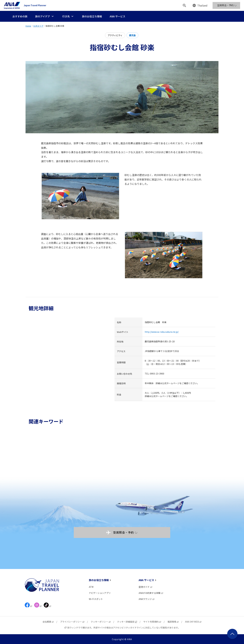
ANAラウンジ (147, 599)
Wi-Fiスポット (96, 599)
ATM (91, 587)
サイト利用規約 (152, 622)
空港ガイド (146, 587)
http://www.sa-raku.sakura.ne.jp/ (162, 332)
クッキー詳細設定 (127, 622)
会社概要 (48, 622)
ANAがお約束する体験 (151, 593)
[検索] (184, 5)
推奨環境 (173, 622)
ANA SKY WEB (193, 622)
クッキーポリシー (101, 622)
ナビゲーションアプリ (100, 593)
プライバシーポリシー (72, 622)
